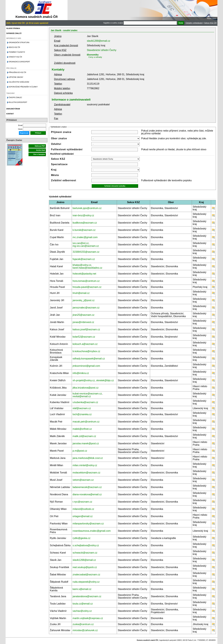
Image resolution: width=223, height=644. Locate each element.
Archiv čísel (41, 150)
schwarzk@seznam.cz (85, 553)
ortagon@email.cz (83, 516)
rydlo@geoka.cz (82, 538)
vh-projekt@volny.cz (84, 380)
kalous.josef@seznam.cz (86, 329)
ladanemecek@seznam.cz (87, 487)
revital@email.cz (82, 396)
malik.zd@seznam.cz (84, 436)
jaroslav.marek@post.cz (86, 443)
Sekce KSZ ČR (210, 23)
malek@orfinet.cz (82, 429)
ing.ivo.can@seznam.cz (86, 246)
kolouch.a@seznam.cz (85, 344)
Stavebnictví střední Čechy (102, 50)
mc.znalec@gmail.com (85, 237)
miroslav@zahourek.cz (85, 630)
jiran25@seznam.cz (84, 315)
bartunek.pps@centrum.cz (87, 208)
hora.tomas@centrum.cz (86, 281)
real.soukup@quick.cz (85, 567)
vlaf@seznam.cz (82, 408)
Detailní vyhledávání (194, 23)
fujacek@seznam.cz (84, 259)
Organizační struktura (19, 43)
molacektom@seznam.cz (86, 473)
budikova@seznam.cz (85, 223)
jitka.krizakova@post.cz (86, 388)
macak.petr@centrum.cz (86, 422)
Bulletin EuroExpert (18, 102)
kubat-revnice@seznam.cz (87, 394)
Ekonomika (93, 55)
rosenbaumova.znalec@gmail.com (92, 531)
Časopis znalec (15, 98)
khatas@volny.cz (82, 265)
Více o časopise (39, 154)
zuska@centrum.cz (83, 624)
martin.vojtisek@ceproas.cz (88, 618)
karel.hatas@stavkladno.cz (87, 268)
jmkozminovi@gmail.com (86, 366)
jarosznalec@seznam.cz (86, 308)
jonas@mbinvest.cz (83, 322)
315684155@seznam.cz (86, 252)
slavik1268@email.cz (99, 41)
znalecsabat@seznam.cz (86, 575)
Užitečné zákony (16, 77)
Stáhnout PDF (40, 146)
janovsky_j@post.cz (84, 300)
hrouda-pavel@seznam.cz (87, 287)
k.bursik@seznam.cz (84, 230)
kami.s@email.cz (82, 589)
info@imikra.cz (81, 373)
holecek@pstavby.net (84, 274)
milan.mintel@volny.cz (85, 465)
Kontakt (10, 114)
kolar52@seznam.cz (84, 337)
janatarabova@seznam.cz (87, 596)
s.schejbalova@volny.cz (86, 545)
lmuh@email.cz (81, 293)
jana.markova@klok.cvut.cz (88, 458)
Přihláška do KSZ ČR (17, 72)
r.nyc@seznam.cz (82, 502)
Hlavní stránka (13, 28)
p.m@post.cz (80, 451)
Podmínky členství (17, 52)
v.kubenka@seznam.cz (85, 402)
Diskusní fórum (13, 109)
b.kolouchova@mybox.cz (86, 351)
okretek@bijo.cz (105, 380)
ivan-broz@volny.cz (83, 215)
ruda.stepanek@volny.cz (86, 582)
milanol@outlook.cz (83, 509)
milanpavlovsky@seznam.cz (88, 524)
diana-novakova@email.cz (87, 494)
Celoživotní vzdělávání (19, 82)
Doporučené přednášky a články (23, 87)
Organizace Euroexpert (19, 62)
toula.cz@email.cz (83, 604)
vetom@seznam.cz (83, 480)
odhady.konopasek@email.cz (89, 359)
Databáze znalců (14, 33)
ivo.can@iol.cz (81, 243)
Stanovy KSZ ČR (15, 57)
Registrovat (24, 133)
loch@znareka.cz (82, 414)
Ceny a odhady (95, 57)
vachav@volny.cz (82, 611)
